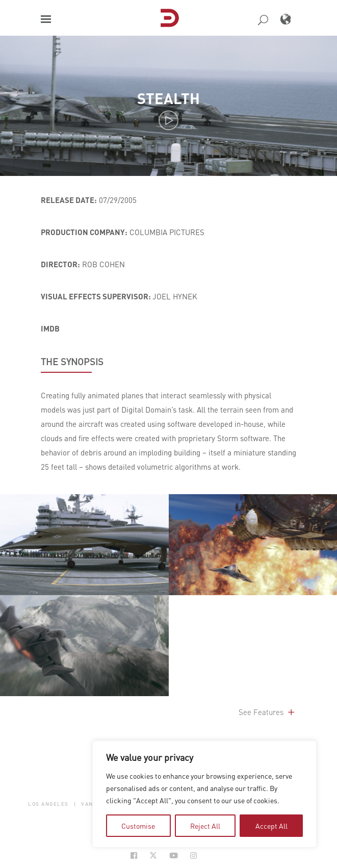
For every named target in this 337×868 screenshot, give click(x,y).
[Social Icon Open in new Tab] (134, 856)
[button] (46, 19)
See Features (267, 712)
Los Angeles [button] (48, 804)
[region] (204, 794)
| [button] (75, 804)
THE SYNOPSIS (72, 362)
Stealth (168, 98)
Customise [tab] (138, 826)
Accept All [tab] (271, 826)
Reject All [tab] (205, 826)
